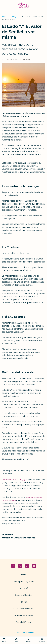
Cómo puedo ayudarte (24, 581)
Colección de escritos (23, 609)
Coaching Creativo (24, 595)
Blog (14, 17)
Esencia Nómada (24, 622)
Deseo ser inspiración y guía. (15, 479)
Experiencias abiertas (23, 615)
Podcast (24, 602)
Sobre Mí (23, 588)
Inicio (4, 17)
